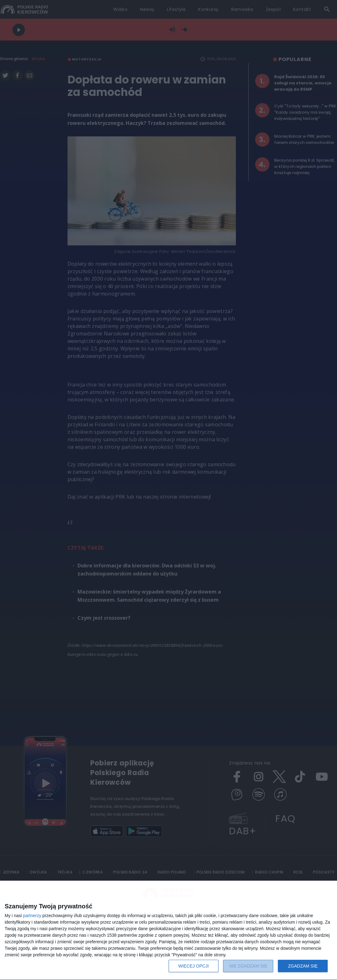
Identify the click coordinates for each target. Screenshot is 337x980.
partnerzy (32, 916)
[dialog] (169, 930)
